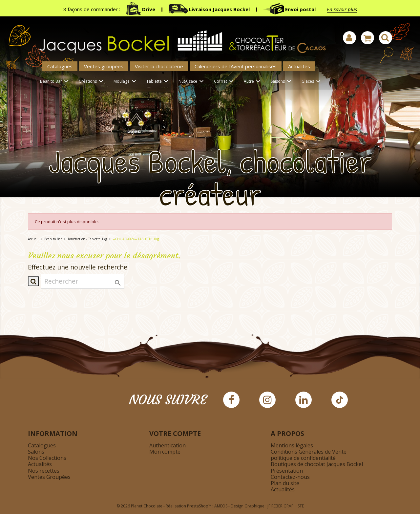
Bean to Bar (55, 82)
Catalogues (60, 66)
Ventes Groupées (49, 477)
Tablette (158, 82)
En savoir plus (342, 9)
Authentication (168, 445)
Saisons (282, 82)
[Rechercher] (83, 281)
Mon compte (165, 452)
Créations (92, 82)
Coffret (225, 82)
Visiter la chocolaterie (159, 66)
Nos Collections (47, 458)
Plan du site (285, 483)
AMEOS (221, 506)
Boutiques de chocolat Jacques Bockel (317, 464)
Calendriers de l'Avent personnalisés (236, 66)
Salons (36, 452)
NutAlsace (192, 82)
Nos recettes (44, 471)
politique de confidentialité (303, 458)
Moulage (126, 82)
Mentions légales (292, 445)
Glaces (312, 82)
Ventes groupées (104, 66)
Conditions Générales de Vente (309, 452)
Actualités (299, 66)
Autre (253, 82)
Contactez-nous (290, 477)
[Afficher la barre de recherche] (386, 38)
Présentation (287, 471)
